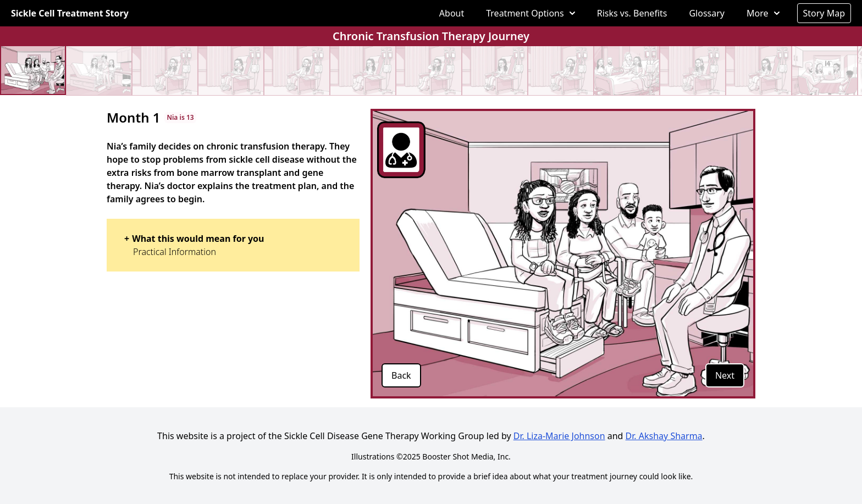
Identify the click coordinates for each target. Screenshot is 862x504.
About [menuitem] (452, 13)
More (763, 13)
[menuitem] (530, 13)
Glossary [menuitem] (707, 13)
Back (401, 375)
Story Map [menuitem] (824, 13)
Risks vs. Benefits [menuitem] (632, 13)
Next (725, 375)
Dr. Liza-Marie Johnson (559, 436)
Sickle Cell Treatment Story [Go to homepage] (70, 13)
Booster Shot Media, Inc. (466, 456)
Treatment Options (530, 13)
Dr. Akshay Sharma (664, 436)
